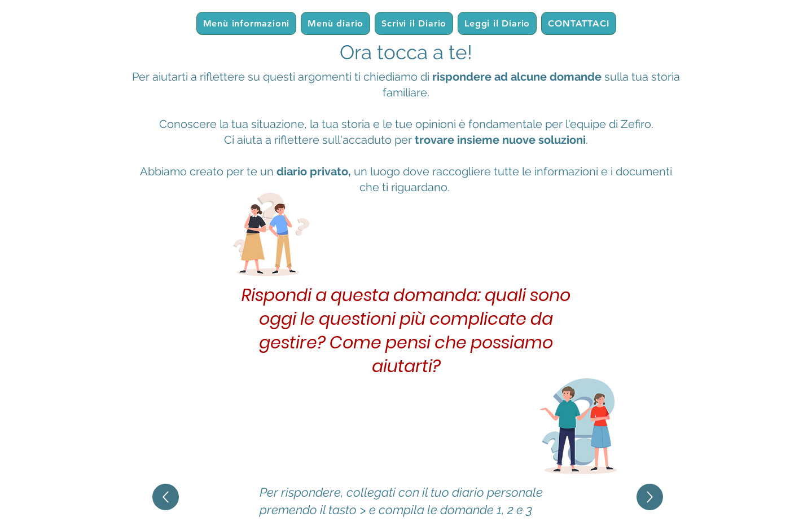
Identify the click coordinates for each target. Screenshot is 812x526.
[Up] (166, 497)
